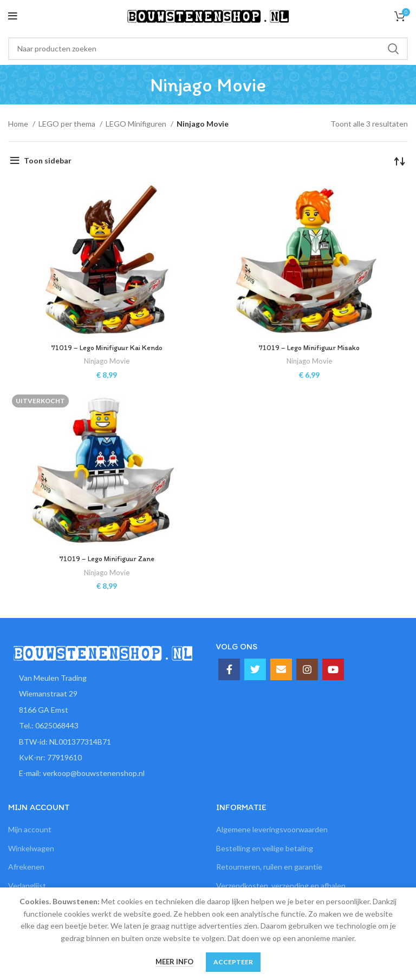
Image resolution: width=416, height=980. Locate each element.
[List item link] (104, 726)
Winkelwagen (31, 848)
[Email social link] (281, 669)
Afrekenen (26, 867)
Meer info (174, 962)
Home (19, 124)
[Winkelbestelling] (400, 161)
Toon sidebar (48, 160)
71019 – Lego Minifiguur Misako (309, 348)
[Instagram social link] (307, 669)
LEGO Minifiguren (137, 124)
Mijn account (30, 829)
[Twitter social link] (255, 669)
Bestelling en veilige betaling (265, 848)
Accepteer (233, 962)
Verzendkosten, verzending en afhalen (281, 886)
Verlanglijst (27, 886)
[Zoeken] (208, 49)
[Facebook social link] (229, 669)
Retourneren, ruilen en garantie (269, 867)
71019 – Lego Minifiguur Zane (107, 559)
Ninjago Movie (107, 361)
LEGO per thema (68, 124)
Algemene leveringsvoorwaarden (272, 829)
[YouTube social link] (333, 669)
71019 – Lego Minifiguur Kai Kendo (107, 348)
